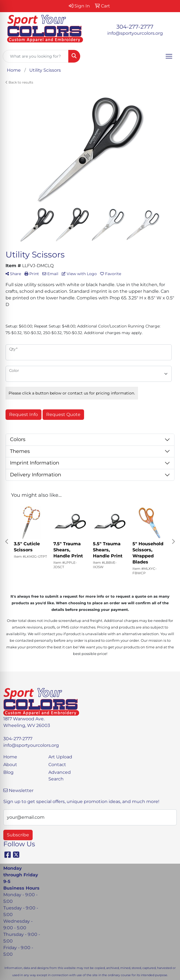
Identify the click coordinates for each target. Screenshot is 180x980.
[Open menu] (169, 56)
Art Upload (60, 757)
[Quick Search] (36, 56)
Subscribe (18, 835)
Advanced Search (60, 776)
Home (10, 757)
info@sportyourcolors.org (135, 33)
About (10, 765)
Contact (57, 765)
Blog (8, 772)
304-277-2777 (135, 27)
